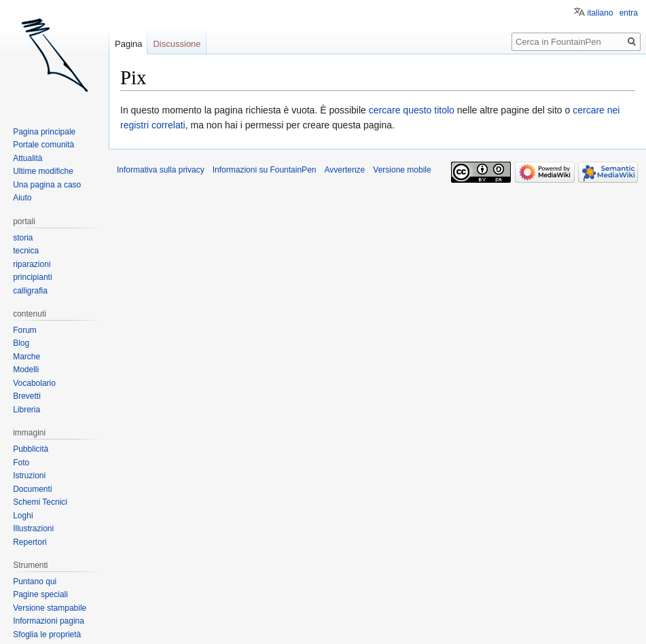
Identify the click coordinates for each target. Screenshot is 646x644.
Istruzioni (29, 476)
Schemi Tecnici (40, 502)
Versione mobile (402, 170)
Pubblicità (31, 449)
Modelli (26, 370)
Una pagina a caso (47, 185)
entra (629, 13)
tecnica (26, 251)
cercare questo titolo (412, 110)
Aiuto (22, 198)
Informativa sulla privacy (161, 170)
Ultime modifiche (43, 171)
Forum (25, 330)
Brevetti (27, 396)
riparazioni (32, 264)
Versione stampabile (50, 608)
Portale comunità (43, 145)
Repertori (30, 542)
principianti (32, 277)
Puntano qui (35, 582)
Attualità (28, 158)
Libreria (26, 410)
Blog (21, 343)
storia (23, 238)
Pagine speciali (40, 594)
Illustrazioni (33, 529)
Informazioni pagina (49, 621)
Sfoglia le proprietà (47, 634)
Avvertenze (344, 170)
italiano (600, 13)
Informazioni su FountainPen (265, 170)
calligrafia (30, 291)
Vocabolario (34, 383)
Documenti (32, 489)
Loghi (23, 516)
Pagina (128, 44)
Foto (21, 463)
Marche (26, 357)
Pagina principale (44, 132)
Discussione (177, 44)
